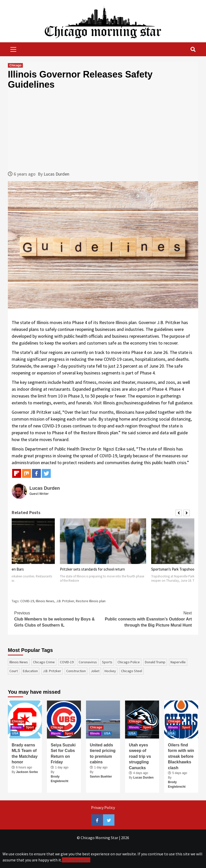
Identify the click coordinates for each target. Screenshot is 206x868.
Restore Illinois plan (91, 601)
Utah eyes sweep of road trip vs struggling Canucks (140, 756)
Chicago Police (129, 662)
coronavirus (88, 662)
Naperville (178, 662)
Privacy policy (79, 860)
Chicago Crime (44, 662)
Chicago (15, 65)
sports (107, 662)
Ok (64, 860)
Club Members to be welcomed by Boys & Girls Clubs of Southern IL (59, 619)
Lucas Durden (56, 174)
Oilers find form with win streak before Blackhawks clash (181, 756)
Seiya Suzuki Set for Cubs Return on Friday (63, 753)
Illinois (17, 727)
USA (15, 733)
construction (76, 671)
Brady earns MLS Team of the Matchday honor (25, 753)
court (14, 671)
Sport (30, 727)
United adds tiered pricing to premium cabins (103, 753)
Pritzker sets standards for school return (92, 569)
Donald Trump (155, 662)
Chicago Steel (132, 671)
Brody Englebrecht (59, 779)
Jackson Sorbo (27, 772)
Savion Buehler (101, 777)
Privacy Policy (103, 807)
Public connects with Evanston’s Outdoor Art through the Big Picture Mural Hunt (147, 619)
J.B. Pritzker (65, 601)
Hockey (110, 671)
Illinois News (45, 601)
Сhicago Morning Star (99, 838)
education (30, 671)
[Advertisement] (103, 130)
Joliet (95, 671)
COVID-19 (27, 601)
